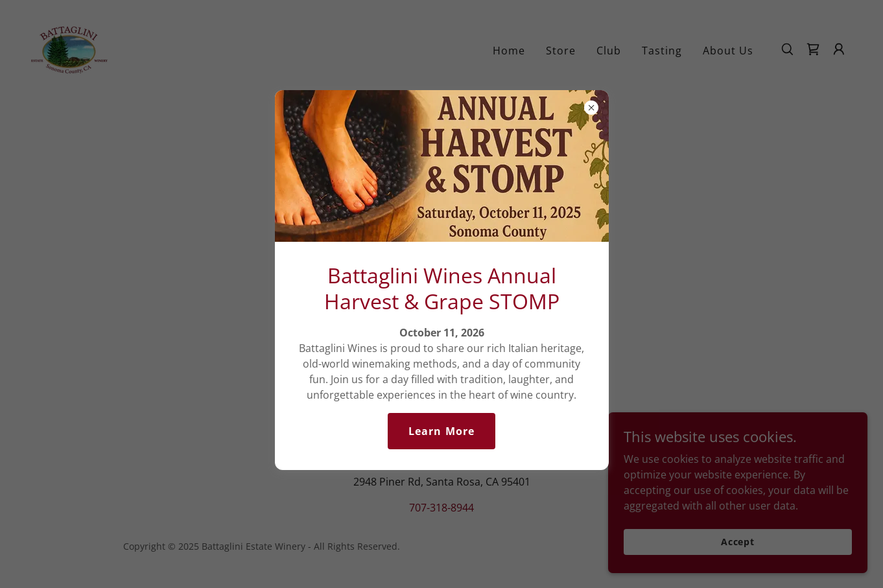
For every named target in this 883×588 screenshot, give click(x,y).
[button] (839, 49)
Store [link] (561, 51)
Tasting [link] (662, 51)
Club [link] (609, 51)
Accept (738, 542)
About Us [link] (728, 51)
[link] (69, 48)
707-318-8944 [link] (442, 508)
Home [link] (509, 51)
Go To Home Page (441, 307)
